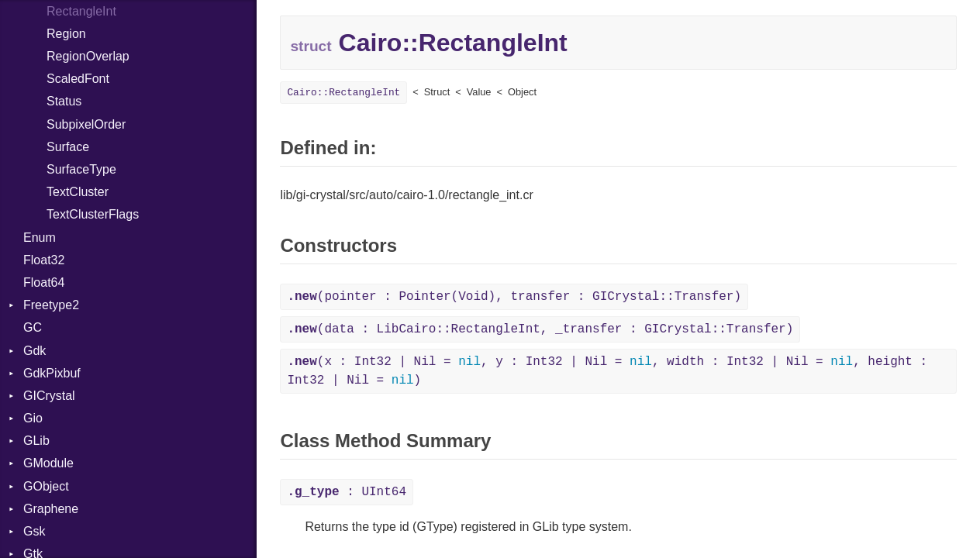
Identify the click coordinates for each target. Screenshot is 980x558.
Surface (68, 147)
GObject (46, 486)
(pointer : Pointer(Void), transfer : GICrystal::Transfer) (514, 297)
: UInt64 (347, 492)
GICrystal (49, 396)
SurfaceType (81, 169)
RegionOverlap (88, 56)
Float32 (44, 260)
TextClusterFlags (93, 214)
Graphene (51, 509)
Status (64, 101)
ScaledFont (78, 79)
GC (33, 327)
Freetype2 (51, 305)
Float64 (44, 282)
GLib (36, 441)
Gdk (35, 351)
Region (66, 34)
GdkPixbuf (52, 373)
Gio (33, 418)
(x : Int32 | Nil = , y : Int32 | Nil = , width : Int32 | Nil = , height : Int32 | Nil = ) (607, 371)
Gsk (34, 531)
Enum (40, 238)
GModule (48, 463)
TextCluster (78, 192)
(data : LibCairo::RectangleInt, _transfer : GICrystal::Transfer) (540, 329)
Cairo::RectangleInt (343, 93)
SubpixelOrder (86, 124)
